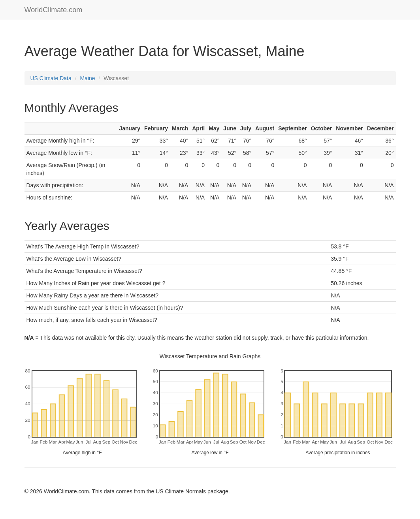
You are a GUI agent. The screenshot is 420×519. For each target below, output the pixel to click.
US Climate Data (51, 78)
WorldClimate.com (54, 10)
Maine (87, 78)
